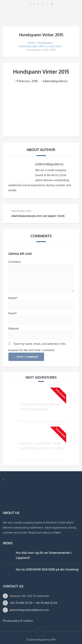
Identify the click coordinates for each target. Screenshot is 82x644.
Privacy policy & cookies (18, 621)
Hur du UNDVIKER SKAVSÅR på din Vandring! (47, 569)
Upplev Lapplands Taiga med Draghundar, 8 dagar (42, 445)
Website (14, 329)
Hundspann (45, 43)
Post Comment (26, 357)
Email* (13, 313)
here (57, 533)
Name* (13, 298)
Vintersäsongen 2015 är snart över (40, 46)
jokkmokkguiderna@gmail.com (29, 610)
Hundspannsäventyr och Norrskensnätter (41, 406)
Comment (15, 262)
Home (31, 43)
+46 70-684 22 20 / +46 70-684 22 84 (33, 603)
